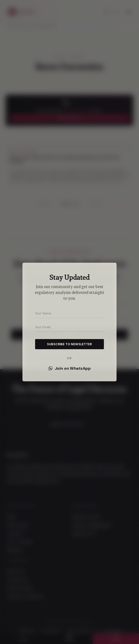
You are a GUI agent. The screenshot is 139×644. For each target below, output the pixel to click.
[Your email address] (69, 327)
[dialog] (69, 322)
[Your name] (69, 313)
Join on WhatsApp (69, 368)
